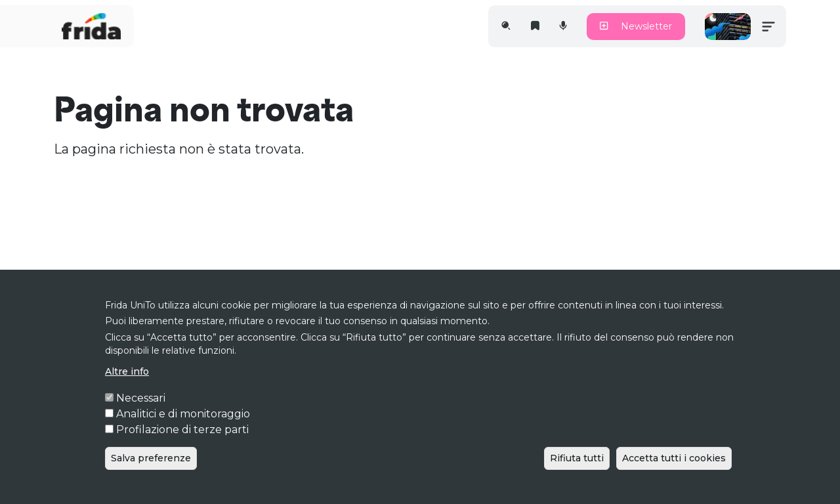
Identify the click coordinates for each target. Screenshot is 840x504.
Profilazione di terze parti (182, 449)
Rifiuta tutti (577, 477)
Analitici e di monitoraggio (183, 433)
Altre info (127, 390)
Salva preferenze (151, 477)
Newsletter (636, 26)
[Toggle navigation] (768, 26)
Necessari (141, 417)
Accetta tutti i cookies (674, 477)
